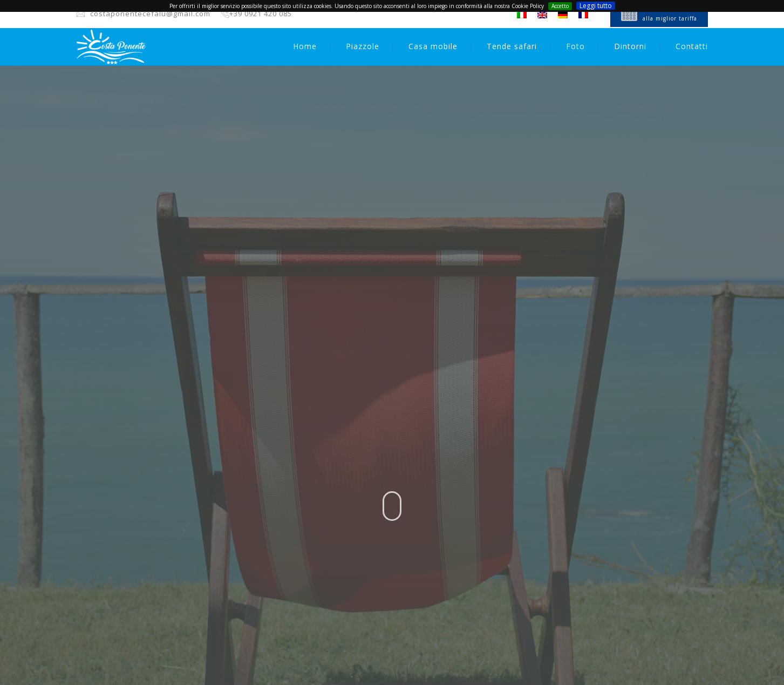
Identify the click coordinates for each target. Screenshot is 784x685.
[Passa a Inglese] (542, 15)
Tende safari (512, 46)
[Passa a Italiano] (522, 15)
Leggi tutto (596, 6)
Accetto (560, 6)
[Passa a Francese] (583, 15)
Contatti (692, 46)
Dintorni (630, 46)
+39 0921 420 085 (261, 13)
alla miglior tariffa (670, 18)
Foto (575, 46)
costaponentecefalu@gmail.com (150, 13)
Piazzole (363, 46)
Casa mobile (433, 46)
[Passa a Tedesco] (563, 15)
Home (305, 46)
